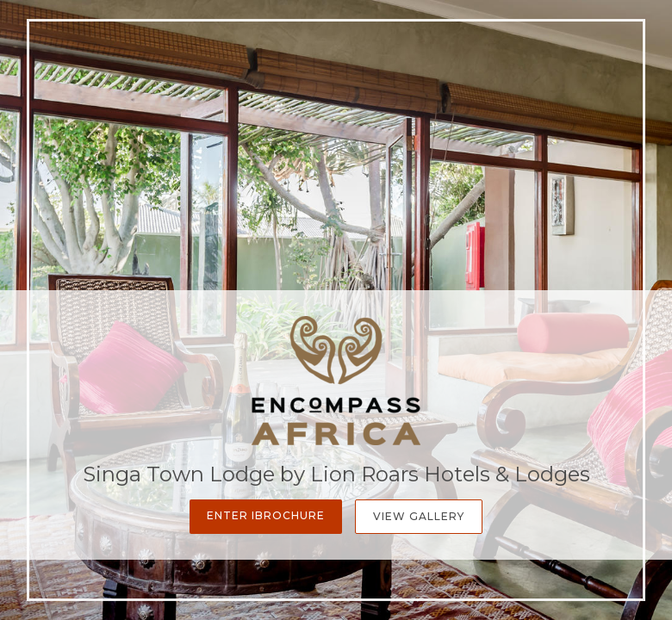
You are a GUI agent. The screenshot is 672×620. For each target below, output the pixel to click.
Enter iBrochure (266, 515)
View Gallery (419, 516)
